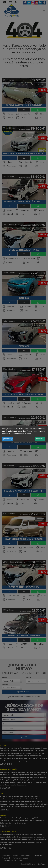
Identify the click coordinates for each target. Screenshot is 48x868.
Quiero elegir (8, 439)
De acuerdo (40, 439)
